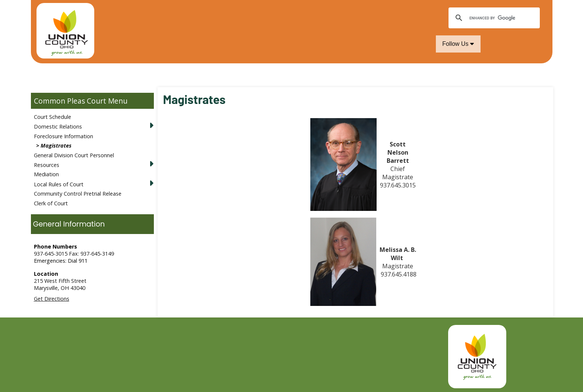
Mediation (46, 174)
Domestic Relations (58, 127)
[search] (493, 18)
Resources (47, 165)
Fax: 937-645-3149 (91, 254)
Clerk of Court (51, 203)
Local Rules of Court (59, 184)
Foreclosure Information (64, 136)
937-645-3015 (51, 254)
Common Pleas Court (70, 101)
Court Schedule (53, 117)
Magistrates (56, 146)
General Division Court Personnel (74, 155)
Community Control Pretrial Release (78, 194)
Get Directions (52, 299)
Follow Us (458, 44)
